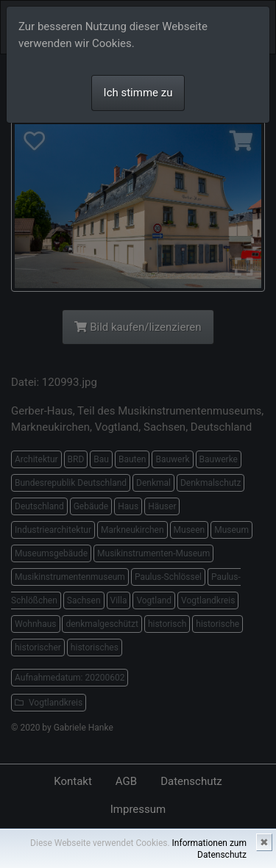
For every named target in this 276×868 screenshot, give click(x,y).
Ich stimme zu (138, 93)
